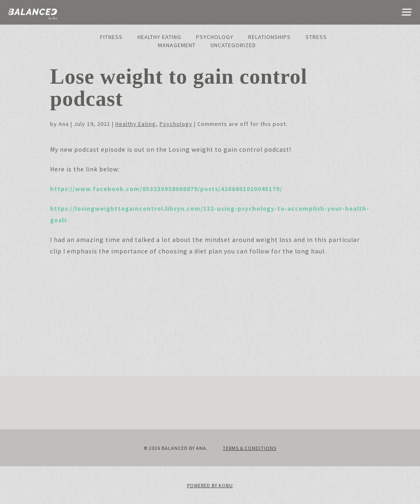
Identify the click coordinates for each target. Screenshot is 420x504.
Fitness (111, 37)
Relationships (269, 37)
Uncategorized (233, 45)
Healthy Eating (159, 37)
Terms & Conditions (250, 448)
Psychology (215, 37)
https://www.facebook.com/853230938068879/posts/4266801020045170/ (166, 189)
